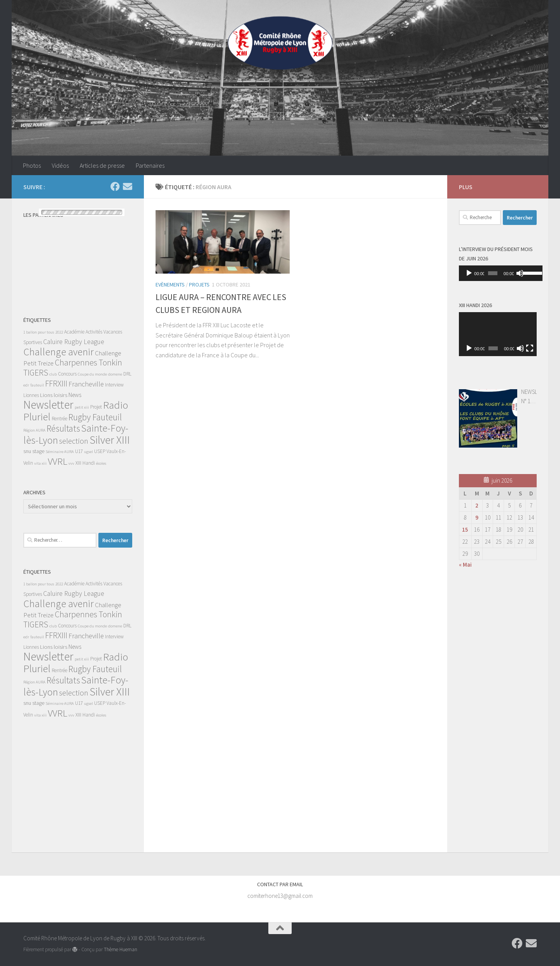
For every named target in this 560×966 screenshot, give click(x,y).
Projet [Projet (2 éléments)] (96, 407)
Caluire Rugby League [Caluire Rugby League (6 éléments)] (74, 342)
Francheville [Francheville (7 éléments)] (86, 384)
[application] (498, 273)
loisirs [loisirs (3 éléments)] (60, 395)
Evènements (170, 285)
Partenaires (150, 165)
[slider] (491, 273)
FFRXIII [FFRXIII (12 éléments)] (56, 384)
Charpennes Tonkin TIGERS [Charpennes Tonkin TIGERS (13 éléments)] (73, 368)
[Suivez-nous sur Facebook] (115, 186)
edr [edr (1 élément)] (26, 385)
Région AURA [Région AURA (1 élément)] (34, 430)
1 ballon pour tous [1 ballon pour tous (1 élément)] (39, 332)
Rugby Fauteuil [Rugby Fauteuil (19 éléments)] (95, 417)
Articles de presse (102, 165)
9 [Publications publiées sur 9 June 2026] (477, 517)
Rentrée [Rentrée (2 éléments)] (59, 419)
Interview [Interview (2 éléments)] (114, 385)
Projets (199, 285)
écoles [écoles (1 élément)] (101, 463)
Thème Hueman (121, 949)
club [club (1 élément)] (53, 374)
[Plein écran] (530, 348)
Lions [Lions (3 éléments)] (46, 395)
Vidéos (60, 165)
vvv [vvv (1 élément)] (71, 463)
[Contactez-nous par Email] (128, 186)
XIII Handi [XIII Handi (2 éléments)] (85, 463)
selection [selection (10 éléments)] (74, 441)
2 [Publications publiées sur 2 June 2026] (477, 505)
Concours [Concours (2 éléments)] (67, 374)
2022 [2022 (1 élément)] (59, 332)
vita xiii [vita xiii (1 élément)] (40, 463)
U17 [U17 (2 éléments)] (79, 451)
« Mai (465, 565)
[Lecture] (469, 273)
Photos (32, 165)
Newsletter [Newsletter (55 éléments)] (48, 405)
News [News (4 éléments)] (75, 395)
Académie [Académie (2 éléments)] (74, 332)
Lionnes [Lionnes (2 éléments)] (31, 395)
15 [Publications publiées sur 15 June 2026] (465, 530)
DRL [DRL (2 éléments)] (127, 374)
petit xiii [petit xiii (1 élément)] (82, 407)
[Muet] (516, 273)
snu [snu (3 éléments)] (27, 451)
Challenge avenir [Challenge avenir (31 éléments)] (59, 352)
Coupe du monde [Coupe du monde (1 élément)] (92, 374)
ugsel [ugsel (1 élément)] (88, 452)
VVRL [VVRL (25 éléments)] (58, 461)
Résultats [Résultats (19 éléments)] (63, 428)
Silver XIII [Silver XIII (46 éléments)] (110, 440)
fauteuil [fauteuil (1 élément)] (37, 385)
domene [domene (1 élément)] (115, 374)
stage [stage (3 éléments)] (38, 451)
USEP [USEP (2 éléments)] (100, 451)
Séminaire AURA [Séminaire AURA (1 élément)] (60, 452)
